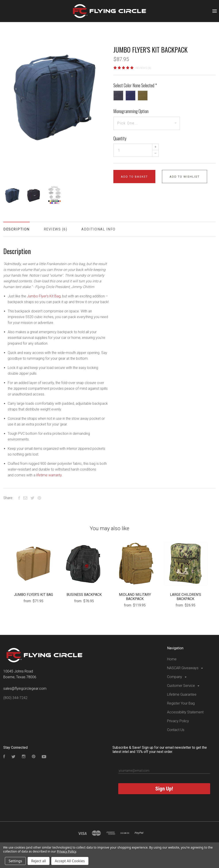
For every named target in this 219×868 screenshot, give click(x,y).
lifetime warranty (49, 475)
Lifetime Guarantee (182, 694)
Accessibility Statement (185, 712)
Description (16, 229)
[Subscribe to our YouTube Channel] (44, 757)
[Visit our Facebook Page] (4, 757)
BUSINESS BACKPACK (84, 595)
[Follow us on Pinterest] (34, 757)
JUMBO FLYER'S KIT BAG (33, 595)
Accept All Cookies (70, 861)
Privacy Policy (178, 721)
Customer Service (184, 686)
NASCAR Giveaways (185, 668)
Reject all (39, 861)
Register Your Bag (181, 703)
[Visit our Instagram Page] (24, 757)
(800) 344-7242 (15, 698)
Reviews (56, 229)
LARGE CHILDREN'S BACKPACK (186, 597)
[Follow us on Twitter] (13, 757)
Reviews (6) (143, 68)
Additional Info (98, 229)
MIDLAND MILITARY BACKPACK (135, 597)
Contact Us (176, 730)
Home (172, 659)
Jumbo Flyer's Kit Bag (44, 296)
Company (177, 677)
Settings (15, 861)
